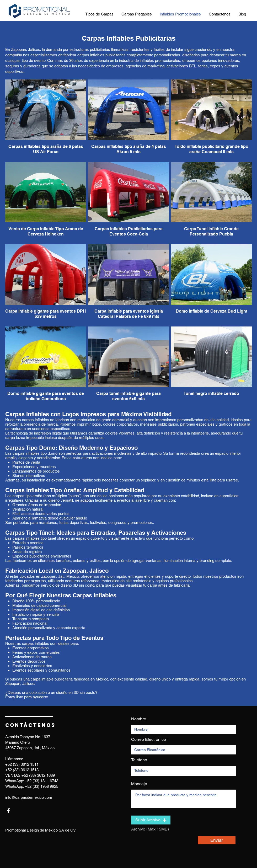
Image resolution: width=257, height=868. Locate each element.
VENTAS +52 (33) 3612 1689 (30, 775)
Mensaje (139, 784)
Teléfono (139, 760)
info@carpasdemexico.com (29, 797)
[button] (151, 820)
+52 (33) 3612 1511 (22, 764)
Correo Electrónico (149, 740)
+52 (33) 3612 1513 (22, 770)
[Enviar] (217, 840)
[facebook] (9, 811)
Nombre (139, 719)
